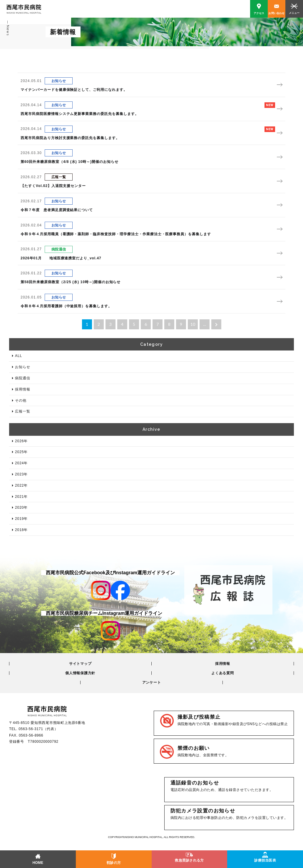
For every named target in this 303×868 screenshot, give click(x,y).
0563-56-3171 (31, 729)
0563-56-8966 (31, 735)
